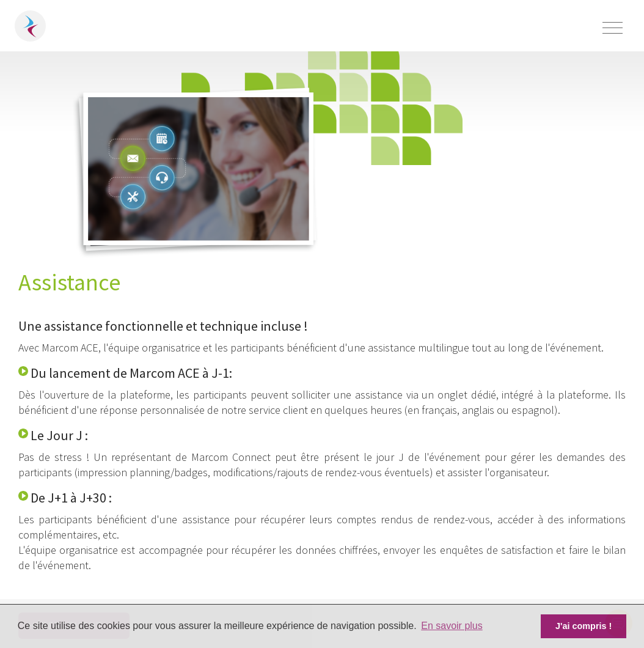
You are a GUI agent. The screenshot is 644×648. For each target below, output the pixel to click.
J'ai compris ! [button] (584, 626)
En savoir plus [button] (452, 626)
